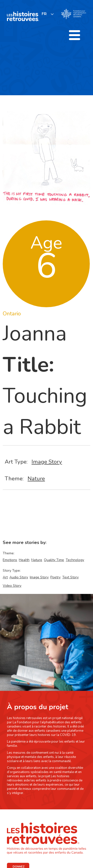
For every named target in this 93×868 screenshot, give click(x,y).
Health (24, 560)
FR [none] (44, 14)
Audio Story (19, 577)
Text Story (70, 577)
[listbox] (48, 14)
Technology (75, 560)
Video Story (12, 586)
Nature (36, 479)
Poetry (55, 577)
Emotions (10, 560)
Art (5, 577)
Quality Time (54, 560)
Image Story (47, 462)
